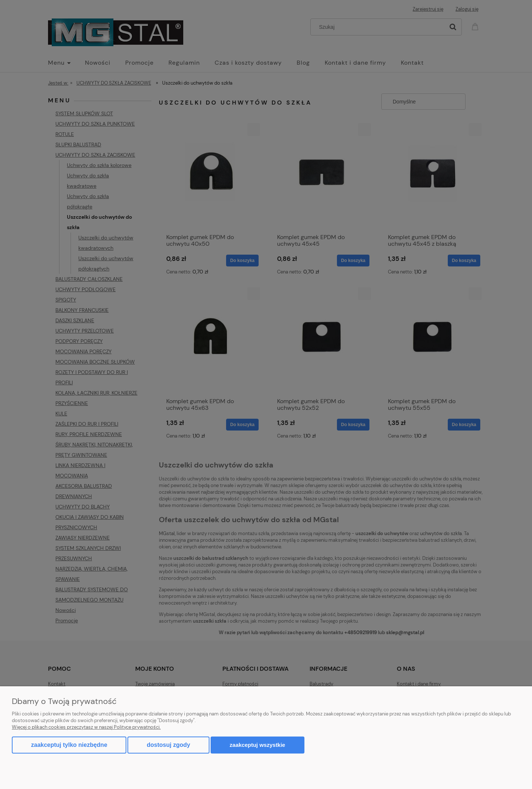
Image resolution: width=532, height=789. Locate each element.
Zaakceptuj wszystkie (258, 745)
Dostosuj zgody (168, 745)
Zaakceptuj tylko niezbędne (69, 745)
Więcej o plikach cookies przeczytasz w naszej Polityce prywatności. (86, 727)
